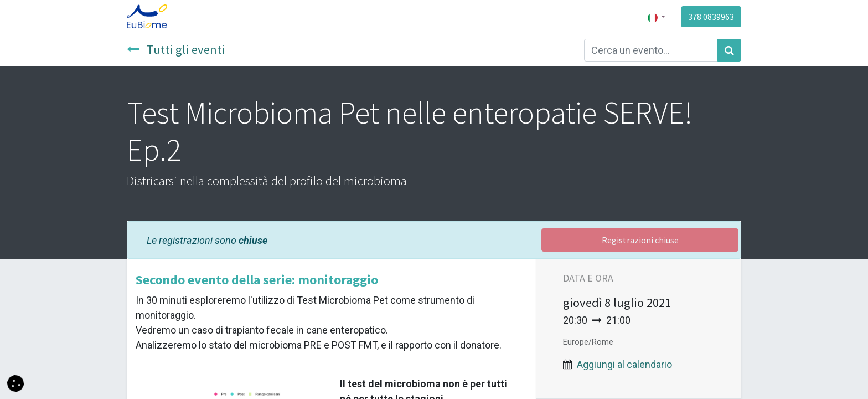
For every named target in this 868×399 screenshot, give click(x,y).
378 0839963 (711, 17)
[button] (15, 383)
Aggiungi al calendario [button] (624, 364)
